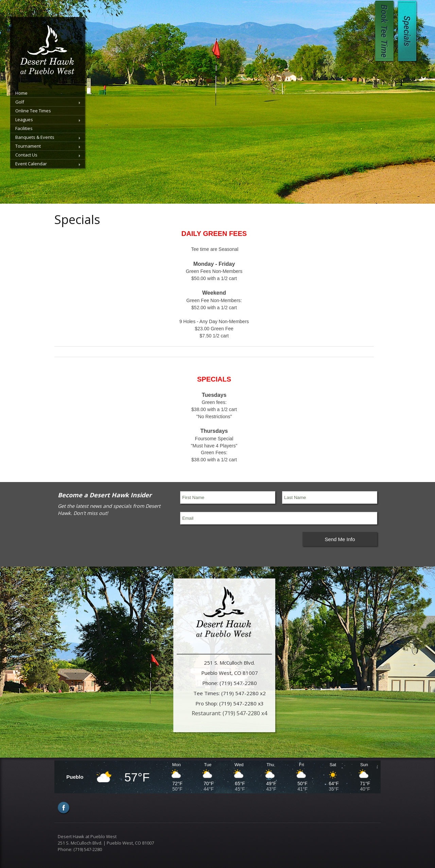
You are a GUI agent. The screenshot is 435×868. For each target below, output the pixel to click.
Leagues (24, 119)
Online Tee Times (33, 111)
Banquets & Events (35, 137)
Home (21, 93)
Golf (20, 102)
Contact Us (26, 155)
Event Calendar (31, 164)
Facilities (24, 128)
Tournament (28, 146)
